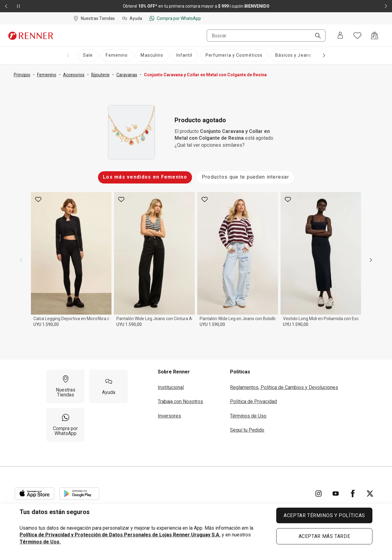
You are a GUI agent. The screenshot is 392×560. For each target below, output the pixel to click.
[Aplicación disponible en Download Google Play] (79, 494)
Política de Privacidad (253, 401)
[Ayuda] (109, 386)
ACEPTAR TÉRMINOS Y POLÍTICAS (324, 515)
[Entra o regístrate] (340, 36)
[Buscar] (315, 36)
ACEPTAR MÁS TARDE (324, 536)
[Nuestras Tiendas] (65, 386)
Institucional (171, 387)
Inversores (169, 416)
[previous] (21, 260)
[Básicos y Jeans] (293, 55)
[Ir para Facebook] (353, 494)
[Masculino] (152, 55)
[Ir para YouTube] (336, 494)
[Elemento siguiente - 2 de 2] (386, 6)
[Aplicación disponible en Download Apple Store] (35, 494)
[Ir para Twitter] (370, 494)
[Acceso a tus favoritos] (357, 36)
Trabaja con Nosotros (180, 401)
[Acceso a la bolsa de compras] (375, 36)
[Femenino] (117, 55)
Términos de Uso (248, 416)
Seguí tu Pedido (247, 430)
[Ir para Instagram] (318, 494)
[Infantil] (185, 55)
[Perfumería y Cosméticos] (234, 55)
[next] (371, 260)
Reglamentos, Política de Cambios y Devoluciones (284, 387)
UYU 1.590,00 (46, 324)
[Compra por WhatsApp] (65, 425)
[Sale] (88, 55)
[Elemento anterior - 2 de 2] (6, 6)
